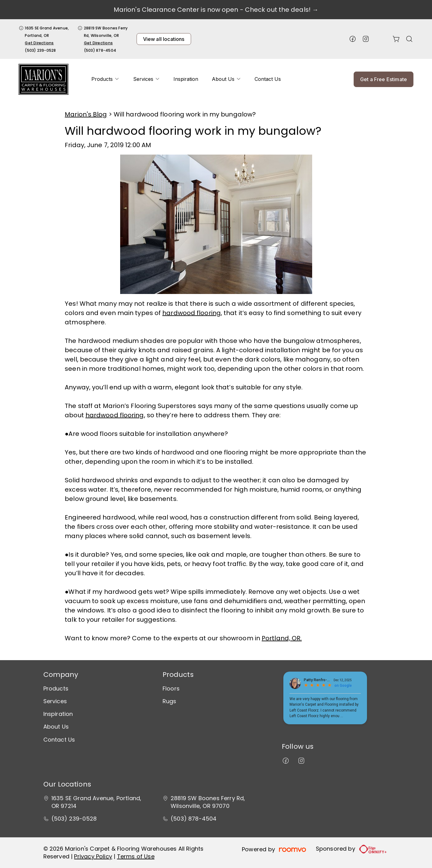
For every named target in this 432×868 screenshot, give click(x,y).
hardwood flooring (192, 313)
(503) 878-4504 (100, 50)
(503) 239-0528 (40, 50)
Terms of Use (136, 856)
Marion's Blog (86, 114)
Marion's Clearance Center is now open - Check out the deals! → (216, 10)
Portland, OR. (282, 638)
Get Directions (39, 43)
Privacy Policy (93, 856)
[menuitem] (105, 79)
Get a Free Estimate (384, 79)
